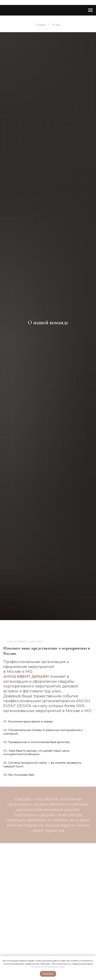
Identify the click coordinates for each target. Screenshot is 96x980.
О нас (56, 25)
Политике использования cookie (48, 967)
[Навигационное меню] (90, 10)
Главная (41, 25)
